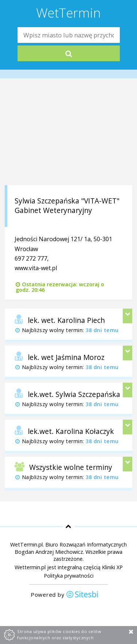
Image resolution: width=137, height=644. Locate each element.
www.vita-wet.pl (36, 268)
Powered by (65, 595)
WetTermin (68, 12)
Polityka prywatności (69, 576)
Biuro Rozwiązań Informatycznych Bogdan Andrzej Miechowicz (71, 548)
